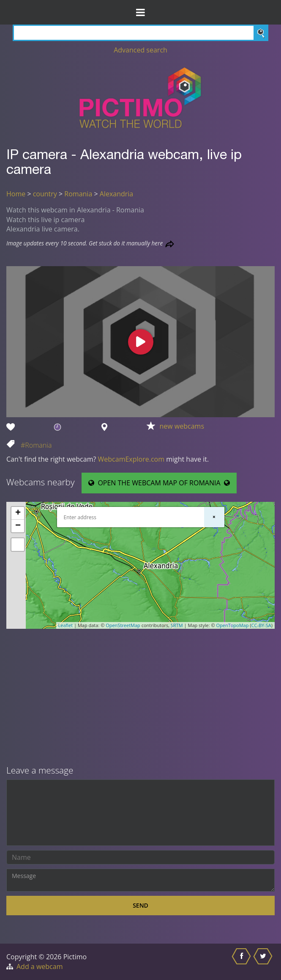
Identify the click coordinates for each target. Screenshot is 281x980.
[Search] (140, 33)
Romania (78, 194)
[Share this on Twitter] (264, 962)
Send (140, 905)
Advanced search (140, 50)
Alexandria (116, 194)
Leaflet (66, 625)
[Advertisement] (140, 698)
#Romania (36, 445)
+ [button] (18, 513)
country (45, 194)
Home (16, 194)
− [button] (18, 526)
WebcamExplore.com (131, 459)
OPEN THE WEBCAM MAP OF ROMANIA (159, 483)
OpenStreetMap (123, 625)
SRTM (177, 625)
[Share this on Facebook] (242, 962)
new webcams (182, 426)
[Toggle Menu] (140, 12)
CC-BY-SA (261, 625)
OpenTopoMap (232, 625)
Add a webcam (40, 966)
